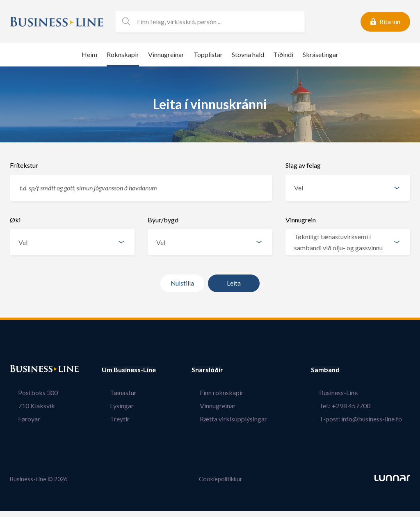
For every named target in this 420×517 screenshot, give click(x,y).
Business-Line (347, 392)
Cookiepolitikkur (221, 479)
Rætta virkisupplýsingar (242, 419)
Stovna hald (248, 54)
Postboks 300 (30, 392)
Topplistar (208, 54)
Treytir (112, 419)
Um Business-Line (129, 370)
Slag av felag (303, 165)
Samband (342, 370)
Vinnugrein (301, 220)
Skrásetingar (321, 54)
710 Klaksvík (28, 406)
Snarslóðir (224, 370)
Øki (15, 220)
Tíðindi (283, 54)
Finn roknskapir (230, 392)
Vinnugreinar (166, 54)
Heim (89, 54)
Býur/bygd (163, 220)
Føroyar (21, 419)
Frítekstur (24, 165)
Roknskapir (123, 54)
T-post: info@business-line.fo (369, 419)
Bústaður (24, 370)
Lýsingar (114, 406)
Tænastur (115, 392)
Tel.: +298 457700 (353, 406)
